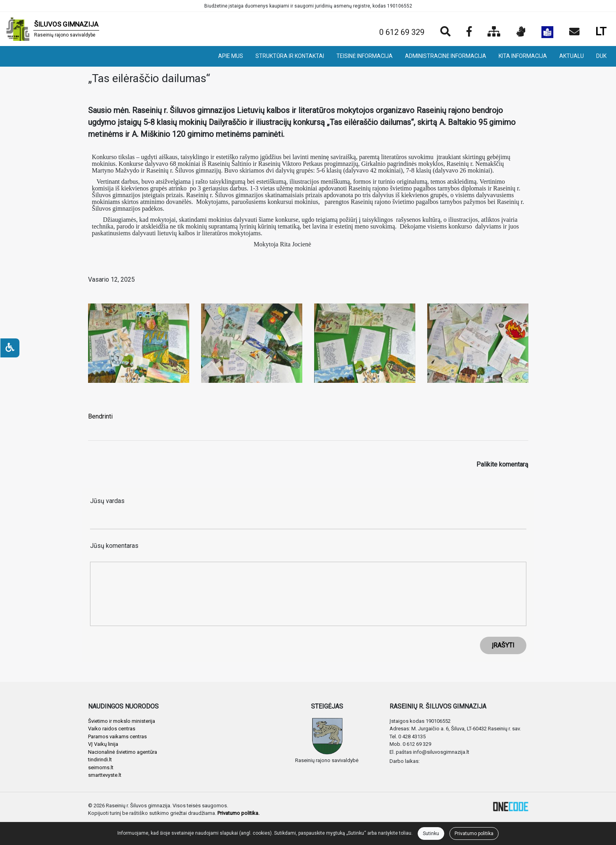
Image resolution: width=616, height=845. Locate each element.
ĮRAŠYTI (503, 645)
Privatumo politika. (238, 813)
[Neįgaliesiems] (10, 348)
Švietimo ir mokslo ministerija (122, 721)
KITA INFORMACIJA (523, 56)
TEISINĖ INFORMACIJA (365, 56)
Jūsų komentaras (114, 546)
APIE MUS (231, 56)
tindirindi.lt (100, 760)
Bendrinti (100, 416)
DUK (601, 56)
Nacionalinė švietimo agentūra (123, 752)
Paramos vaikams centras (117, 736)
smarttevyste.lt (105, 775)
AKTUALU (572, 56)
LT (601, 32)
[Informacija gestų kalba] (521, 32)
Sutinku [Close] (431, 833)
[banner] (53, 29)
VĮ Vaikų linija (103, 744)
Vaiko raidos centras (112, 729)
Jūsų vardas (107, 501)
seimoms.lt (101, 767)
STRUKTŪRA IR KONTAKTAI (290, 56)
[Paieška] (445, 32)
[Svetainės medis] (494, 32)
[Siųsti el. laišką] (574, 32)
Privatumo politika (474, 833)
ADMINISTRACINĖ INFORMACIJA (446, 56)
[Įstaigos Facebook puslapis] (469, 32)
